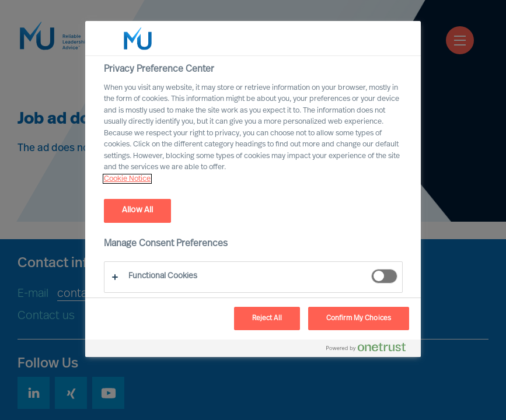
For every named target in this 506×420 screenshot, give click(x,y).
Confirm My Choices (359, 318)
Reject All (267, 318)
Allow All (137, 210)
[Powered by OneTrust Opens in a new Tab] (371, 350)
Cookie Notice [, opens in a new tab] (127, 179)
